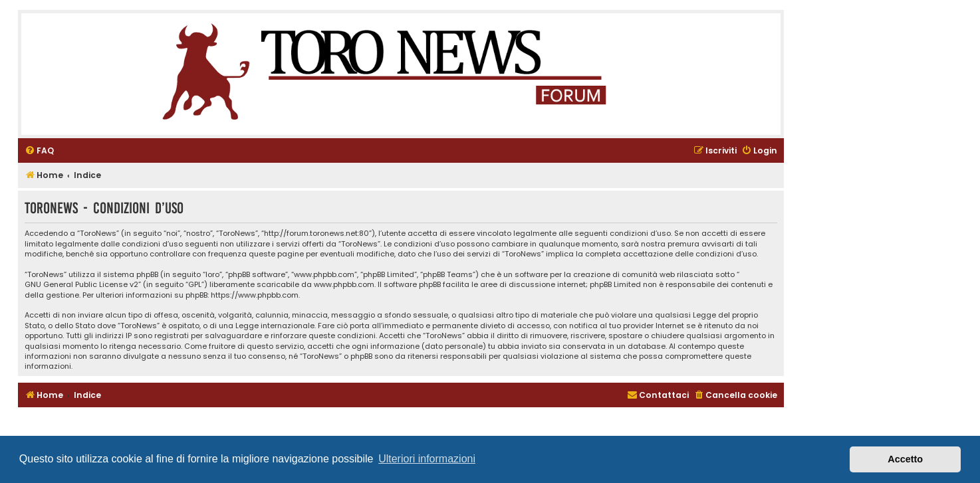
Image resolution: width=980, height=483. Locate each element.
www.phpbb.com (344, 285)
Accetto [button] (905, 459)
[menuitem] (39, 151)
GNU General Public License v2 (81, 285)
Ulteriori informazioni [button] (427, 459)
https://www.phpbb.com (255, 295)
